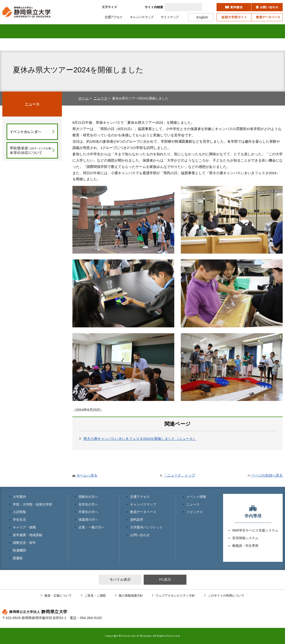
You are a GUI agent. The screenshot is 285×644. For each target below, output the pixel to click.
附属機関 (236, 31)
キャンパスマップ (143, 504)
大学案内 (18, 31)
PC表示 (165, 579)
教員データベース (143, 512)
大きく (136, 7)
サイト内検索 (154, 7)
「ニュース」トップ (179, 475)
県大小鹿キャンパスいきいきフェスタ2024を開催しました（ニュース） (140, 439)
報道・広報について (58, 596)
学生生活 (112, 31)
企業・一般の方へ (213, 44)
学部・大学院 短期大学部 (49, 31)
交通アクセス (140, 497)
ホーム (84, 98)
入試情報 (80, 31)
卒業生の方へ (119, 44)
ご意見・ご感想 (95, 596)
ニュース (100, 98)
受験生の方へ (26, 44)
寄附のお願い (255, 44)
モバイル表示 (120, 579)
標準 (124, 7)
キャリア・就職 (143, 31)
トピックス (195, 512)
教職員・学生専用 (245, 546)
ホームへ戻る (87, 475)
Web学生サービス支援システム (255, 530)
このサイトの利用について (226, 596)
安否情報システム (245, 538)
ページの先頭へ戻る (267, 475)
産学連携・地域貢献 (174, 31)
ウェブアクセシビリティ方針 (175, 596)
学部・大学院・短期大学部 (32, 504)
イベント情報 (196, 497)
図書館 (267, 31)
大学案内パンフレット (146, 527)
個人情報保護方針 (131, 596)
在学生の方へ (72, 44)
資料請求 (137, 520)
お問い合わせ (140, 535)
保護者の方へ (166, 44)
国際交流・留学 (205, 31)
